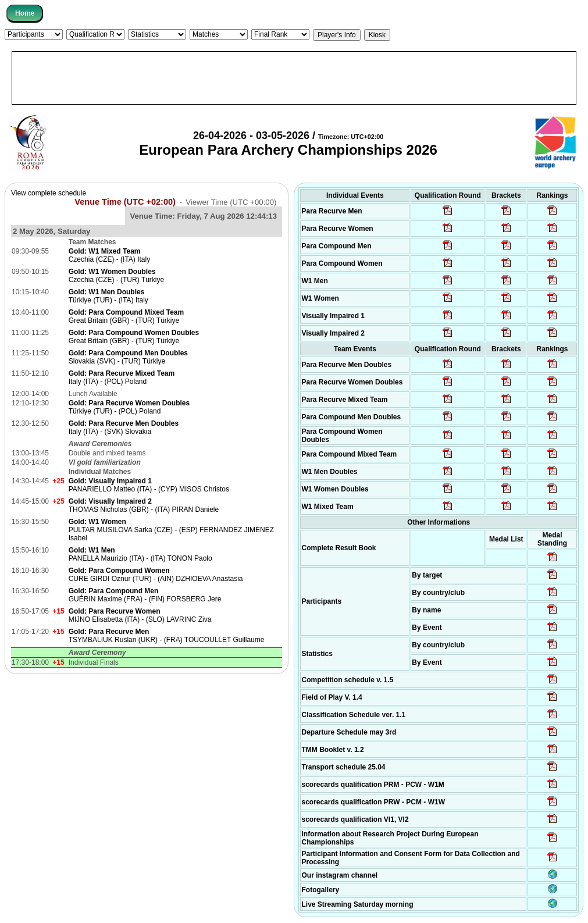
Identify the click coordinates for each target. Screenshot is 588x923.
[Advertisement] (294, 78)
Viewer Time (231, 202)
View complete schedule (49, 193)
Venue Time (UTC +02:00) (125, 202)
